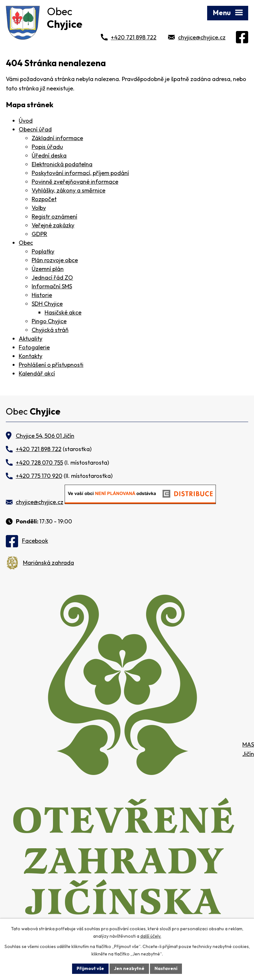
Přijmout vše (90, 968)
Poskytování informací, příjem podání (80, 173)
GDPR (39, 234)
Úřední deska (49, 155)
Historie (42, 295)
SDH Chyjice (47, 304)
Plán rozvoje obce (55, 260)
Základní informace (57, 138)
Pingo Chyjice (49, 321)
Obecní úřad (35, 129)
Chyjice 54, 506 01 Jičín (45, 436)
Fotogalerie (34, 347)
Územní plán (48, 269)
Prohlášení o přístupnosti (51, 365)
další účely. (151, 936)
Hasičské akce (63, 312)
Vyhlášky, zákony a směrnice (69, 190)
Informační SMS (52, 286)
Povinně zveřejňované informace (75, 182)
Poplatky (43, 251)
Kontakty (31, 356)
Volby (39, 208)
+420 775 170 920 (39, 476)
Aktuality (31, 339)
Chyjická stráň (50, 330)
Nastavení (166, 968)
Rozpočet (44, 199)
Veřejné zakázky (53, 225)
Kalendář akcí (37, 373)
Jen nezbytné (129, 968)
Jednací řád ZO (52, 278)
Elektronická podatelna (62, 164)
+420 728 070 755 (39, 463)
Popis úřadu (47, 147)
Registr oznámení (54, 217)
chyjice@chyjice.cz (202, 37)
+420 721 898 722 (134, 37)
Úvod (26, 121)
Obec (26, 243)
